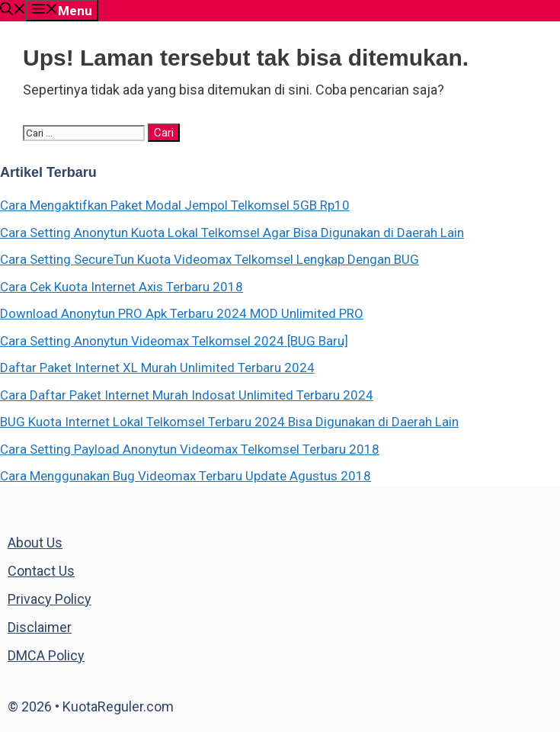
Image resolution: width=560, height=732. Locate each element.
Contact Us (41, 571)
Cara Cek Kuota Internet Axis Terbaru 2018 (122, 287)
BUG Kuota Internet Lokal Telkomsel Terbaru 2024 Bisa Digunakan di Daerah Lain (229, 422)
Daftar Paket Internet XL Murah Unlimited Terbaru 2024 (157, 368)
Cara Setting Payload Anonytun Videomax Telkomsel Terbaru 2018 (190, 449)
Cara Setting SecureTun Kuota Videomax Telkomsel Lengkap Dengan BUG (210, 259)
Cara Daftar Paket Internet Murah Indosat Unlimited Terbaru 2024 (187, 395)
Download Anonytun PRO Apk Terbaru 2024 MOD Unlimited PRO (182, 313)
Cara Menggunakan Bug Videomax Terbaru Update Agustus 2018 (186, 476)
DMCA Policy (46, 655)
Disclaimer (40, 627)
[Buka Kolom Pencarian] (13, 11)
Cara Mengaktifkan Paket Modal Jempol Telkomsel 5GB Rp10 (175, 205)
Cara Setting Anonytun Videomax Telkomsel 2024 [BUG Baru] (174, 341)
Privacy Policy (50, 599)
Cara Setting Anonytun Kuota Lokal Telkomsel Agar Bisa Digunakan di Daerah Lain (232, 233)
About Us (35, 543)
